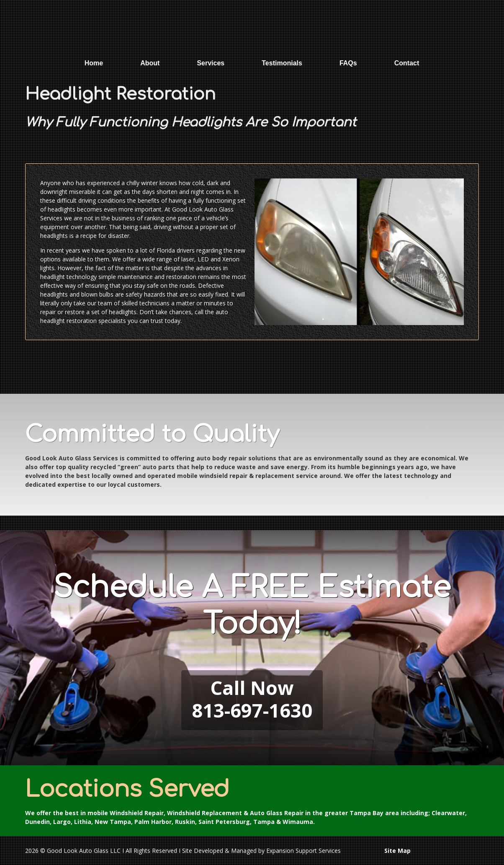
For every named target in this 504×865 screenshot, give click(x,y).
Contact (407, 63)
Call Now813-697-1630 (252, 699)
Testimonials (282, 63)
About (150, 63)
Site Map (397, 851)
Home (94, 63)
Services (211, 63)
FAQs (348, 63)
